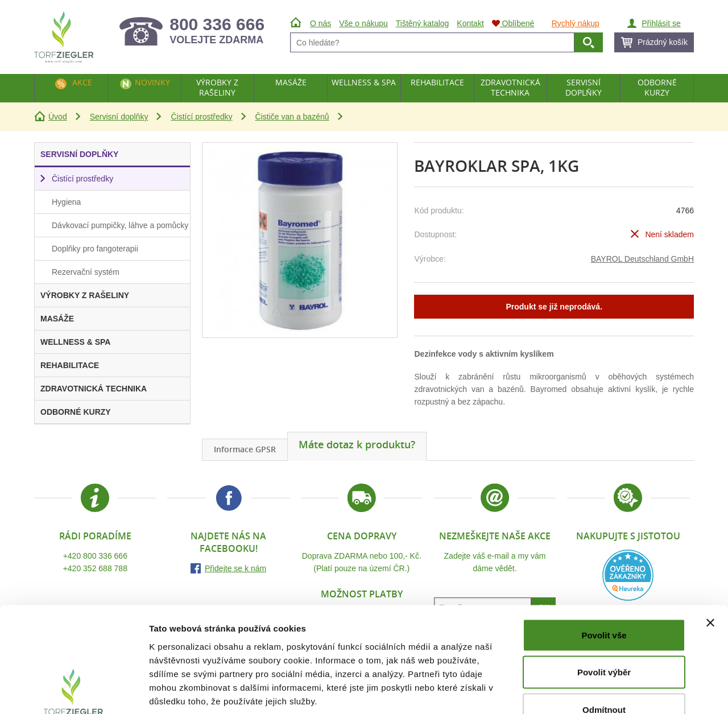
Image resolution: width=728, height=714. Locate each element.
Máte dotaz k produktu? (357, 444)
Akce (82, 82)
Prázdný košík (663, 42)
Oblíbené (513, 23)
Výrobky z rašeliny (217, 87)
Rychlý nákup (576, 23)
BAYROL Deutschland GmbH (642, 259)
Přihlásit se (661, 23)
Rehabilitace (437, 82)
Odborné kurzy (657, 87)
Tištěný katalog (423, 23)
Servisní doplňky (119, 117)
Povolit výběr (604, 602)
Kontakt (470, 23)
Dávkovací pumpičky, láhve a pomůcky (120, 225)
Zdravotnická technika (510, 87)
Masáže (291, 82)
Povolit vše (604, 565)
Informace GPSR (245, 449)
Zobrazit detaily (601, 692)
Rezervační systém (86, 272)
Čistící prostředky (201, 117)
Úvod (58, 117)
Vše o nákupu (363, 23)
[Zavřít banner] (710, 552)
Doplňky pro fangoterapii (95, 249)
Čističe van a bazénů (292, 117)
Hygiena (66, 202)
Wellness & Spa (364, 82)
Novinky (152, 82)
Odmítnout (604, 639)
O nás (320, 23)
